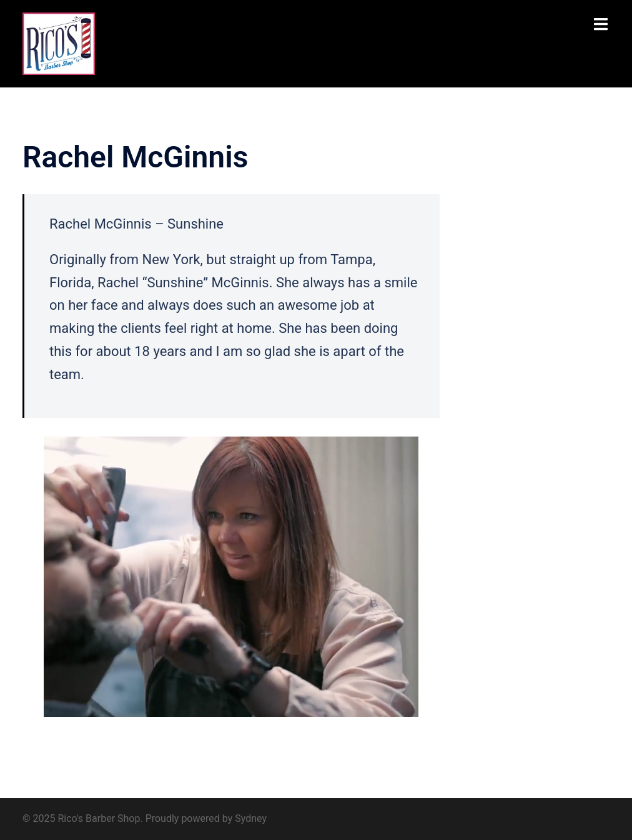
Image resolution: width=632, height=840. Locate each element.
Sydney (251, 818)
